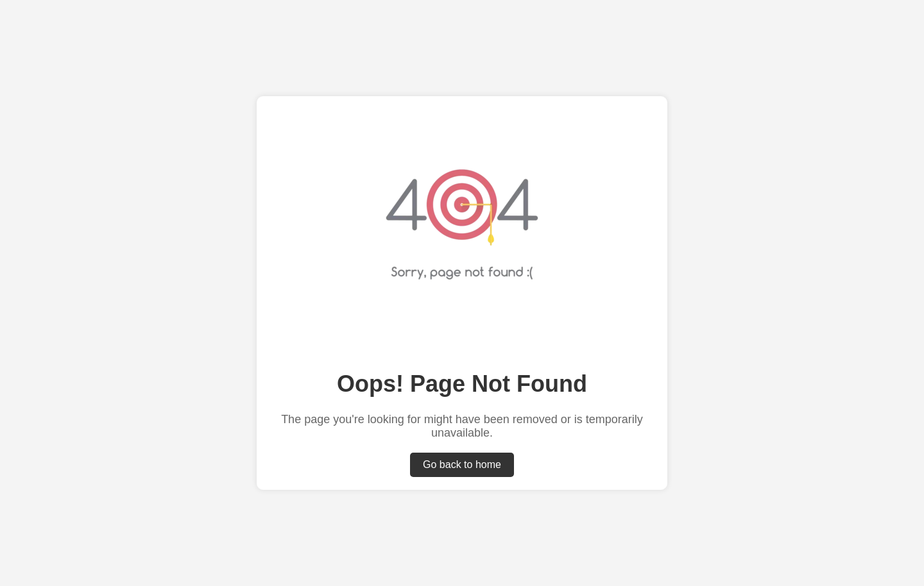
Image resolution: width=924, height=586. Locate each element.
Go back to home (462, 465)
